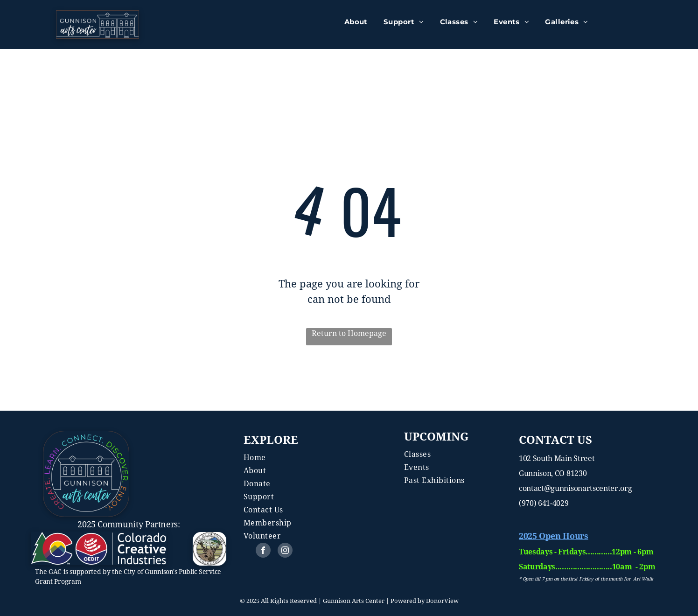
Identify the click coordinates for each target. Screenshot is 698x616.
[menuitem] (356, 22)
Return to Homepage (349, 333)
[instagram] (285, 551)
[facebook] (263, 551)
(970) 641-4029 (544, 503)
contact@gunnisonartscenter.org (575, 488)
